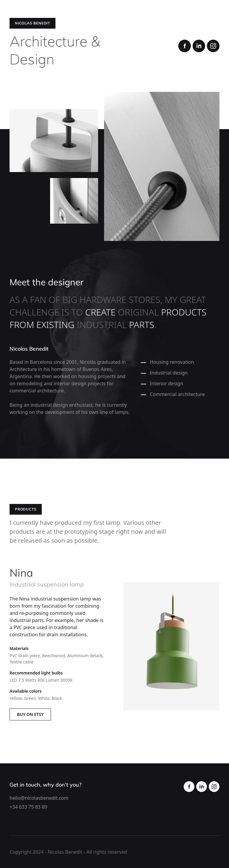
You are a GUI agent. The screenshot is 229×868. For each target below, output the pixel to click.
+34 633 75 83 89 (28, 807)
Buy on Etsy (30, 714)
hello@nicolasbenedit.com (39, 798)
